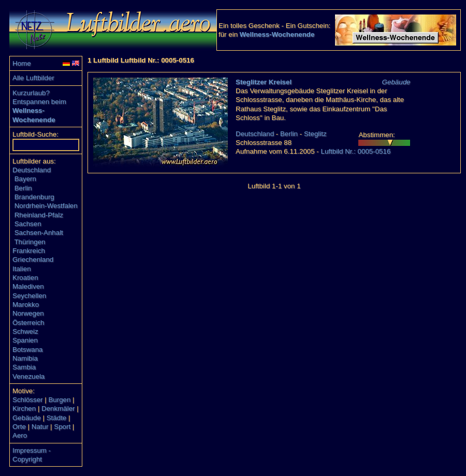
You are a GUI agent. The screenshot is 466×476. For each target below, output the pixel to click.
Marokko (26, 304)
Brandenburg (34, 197)
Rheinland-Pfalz (39, 215)
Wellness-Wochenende (277, 34)
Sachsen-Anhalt (39, 233)
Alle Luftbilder (33, 78)
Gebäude (27, 418)
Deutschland (32, 170)
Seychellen (29, 296)
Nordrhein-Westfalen (46, 206)
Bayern (25, 179)
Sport (62, 427)
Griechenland (33, 259)
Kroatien (25, 278)
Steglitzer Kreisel (264, 82)
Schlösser (28, 400)
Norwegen (28, 313)
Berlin (23, 188)
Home (22, 63)
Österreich (28, 323)
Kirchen (24, 408)
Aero (20, 435)
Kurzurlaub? (31, 93)
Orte (19, 427)
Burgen (59, 400)
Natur (40, 427)
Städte (57, 418)
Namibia (25, 358)
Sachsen (28, 224)
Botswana (28, 349)
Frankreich (29, 251)
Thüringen (30, 242)
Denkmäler (58, 408)
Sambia (24, 367)
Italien (22, 269)
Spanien (25, 340)
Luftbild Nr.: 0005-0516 (355, 151)
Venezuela (28, 376)
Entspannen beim (39, 102)
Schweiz (25, 331)
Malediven (28, 286)
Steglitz (315, 134)
